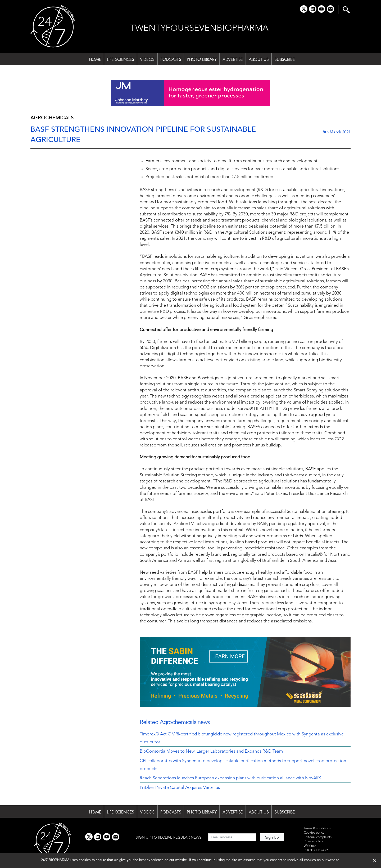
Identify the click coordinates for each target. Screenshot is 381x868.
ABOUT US (259, 59)
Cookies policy (314, 833)
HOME (95, 59)
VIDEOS (147, 59)
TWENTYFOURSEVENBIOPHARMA (199, 28)
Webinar (310, 846)
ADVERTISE (233, 59)
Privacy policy (313, 842)
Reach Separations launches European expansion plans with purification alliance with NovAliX (230, 778)
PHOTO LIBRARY (202, 59)
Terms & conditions (317, 829)
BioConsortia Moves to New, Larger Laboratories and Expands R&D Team (211, 752)
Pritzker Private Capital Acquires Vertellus (180, 788)
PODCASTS (171, 59)
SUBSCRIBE (285, 59)
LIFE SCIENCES (121, 59)
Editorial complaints (318, 837)
